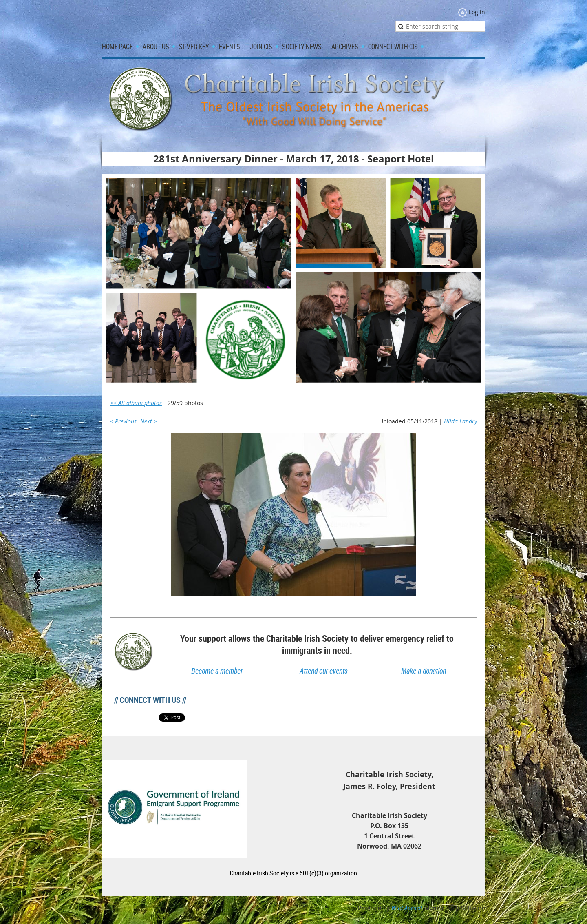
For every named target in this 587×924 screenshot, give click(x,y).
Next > (149, 421)
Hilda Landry (460, 421)
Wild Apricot (407, 908)
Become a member (217, 671)
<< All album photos (136, 403)
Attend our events (324, 671)
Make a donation (424, 671)
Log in (477, 12)
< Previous (123, 421)
